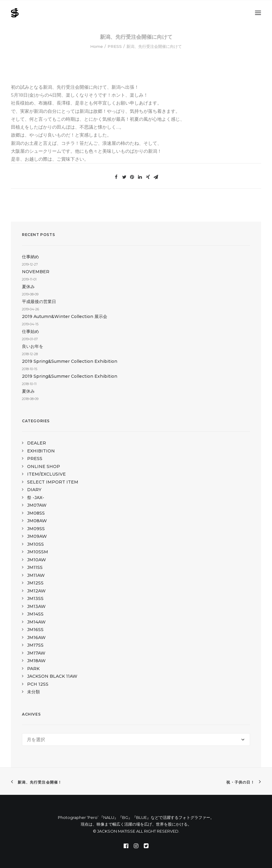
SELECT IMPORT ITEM (53, 482)
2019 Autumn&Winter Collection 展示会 (65, 316)
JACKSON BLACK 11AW (52, 676)
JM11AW (36, 575)
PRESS (115, 46)
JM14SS (35, 614)
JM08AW (37, 521)
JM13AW (36, 606)
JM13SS (35, 598)
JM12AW (36, 591)
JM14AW (36, 622)
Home (97, 46)
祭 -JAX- (36, 498)
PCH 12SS (38, 684)
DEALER (37, 443)
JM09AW (37, 536)
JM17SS (35, 645)
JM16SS (35, 630)
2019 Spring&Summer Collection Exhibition (70, 361)
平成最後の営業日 (39, 302)
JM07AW (37, 505)
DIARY (34, 490)
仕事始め (30, 331)
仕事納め (30, 257)
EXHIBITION (41, 451)
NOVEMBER (36, 272)
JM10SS (35, 544)
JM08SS (36, 513)
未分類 (34, 692)
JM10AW (37, 560)
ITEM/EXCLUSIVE (46, 474)
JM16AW (36, 638)
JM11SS (35, 567)
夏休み (28, 287)
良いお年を (33, 346)
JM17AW (36, 653)
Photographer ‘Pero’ (78, 817)
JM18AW (36, 661)
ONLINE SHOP (44, 466)
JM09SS (36, 529)
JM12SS (35, 583)
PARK (33, 669)
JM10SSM (38, 552)
